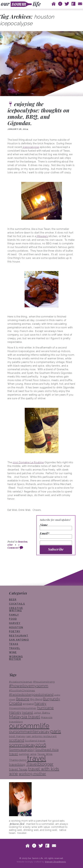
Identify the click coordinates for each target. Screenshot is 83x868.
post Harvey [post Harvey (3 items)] (17, 736)
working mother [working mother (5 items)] (32, 774)
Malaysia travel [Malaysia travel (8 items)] (25, 717)
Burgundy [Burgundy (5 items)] (52, 699)
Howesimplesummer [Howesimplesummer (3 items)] (23, 708)
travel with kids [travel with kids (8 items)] (44, 769)
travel (15, 648)
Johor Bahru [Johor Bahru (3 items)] (42, 713)
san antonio (19, 640)
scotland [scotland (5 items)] (17, 740)
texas (14, 644)
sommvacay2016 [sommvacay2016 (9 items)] (28, 745)
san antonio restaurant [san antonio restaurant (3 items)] (42, 736)
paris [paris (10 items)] (56, 731)
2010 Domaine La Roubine (28, 462)
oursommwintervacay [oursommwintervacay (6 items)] (29, 732)
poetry (15, 631)
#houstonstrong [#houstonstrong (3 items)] (44, 682)
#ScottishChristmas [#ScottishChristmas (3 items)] (22, 690)
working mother (16, 658)
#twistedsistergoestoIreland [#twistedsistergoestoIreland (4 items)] (31, 694)
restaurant (19, 636)
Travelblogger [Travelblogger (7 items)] (40, 764)
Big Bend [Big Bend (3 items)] (36, 699)
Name (56, 527)
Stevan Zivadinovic (55, 862)
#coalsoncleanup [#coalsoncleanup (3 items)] (21, 682)
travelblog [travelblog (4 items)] (17, 764)
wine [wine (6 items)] (13, 774)
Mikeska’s (42, 236)
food (13, 619)
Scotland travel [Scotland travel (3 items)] (35, 741)
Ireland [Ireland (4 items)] (28, 712)
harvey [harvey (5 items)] (40, 703)
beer (13, 600)
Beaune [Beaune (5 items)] (23, 699)
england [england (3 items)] (28, 704)
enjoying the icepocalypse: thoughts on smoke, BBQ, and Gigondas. (38, 113)
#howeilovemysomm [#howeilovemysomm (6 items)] (29, 686)
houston (23, 542)
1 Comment (13, 546)
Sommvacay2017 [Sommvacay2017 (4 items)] (22, 750)
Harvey (15, 623)
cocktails (17, 604)
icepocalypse (31, 147)
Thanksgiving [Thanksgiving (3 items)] (18, 760)
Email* (56, 535)
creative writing (16, 609)
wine (10, 545)
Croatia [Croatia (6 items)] (16, 703)
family (14, 615)
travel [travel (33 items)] (37, 758)
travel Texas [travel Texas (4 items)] (18, 769)
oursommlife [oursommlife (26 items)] (29, 726)
